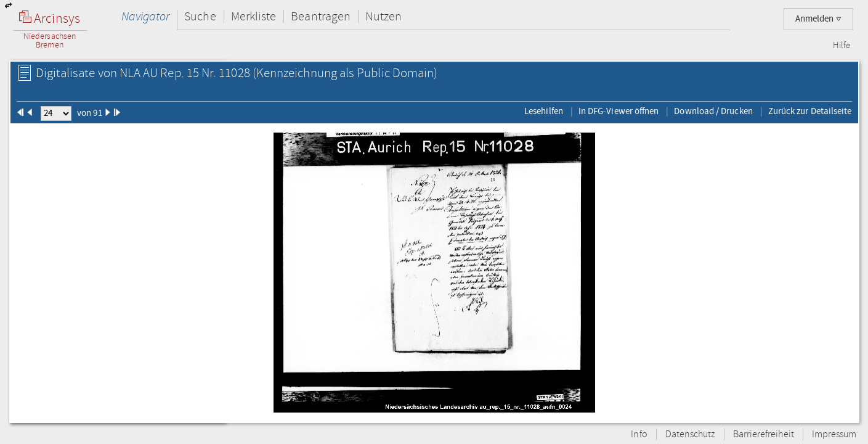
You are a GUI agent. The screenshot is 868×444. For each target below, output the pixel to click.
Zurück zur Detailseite (810, 111)
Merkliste (254, 16)
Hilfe (842, 46)
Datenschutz (690, 434)
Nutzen (383, 16)
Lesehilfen (544, 111)
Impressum (834, 434)
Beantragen (321, 16)
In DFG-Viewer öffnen (619, 111)
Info (639, 434)
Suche (200, 16)
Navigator (146, 16)
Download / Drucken (713, 111)
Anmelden (818, 19)
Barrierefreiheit (764, 434)
